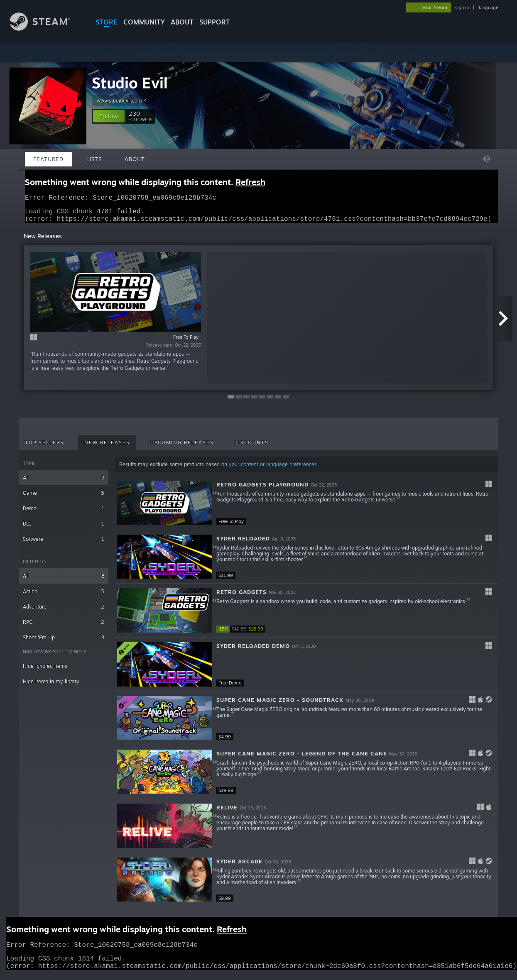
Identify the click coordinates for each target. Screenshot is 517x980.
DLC (64, 529)
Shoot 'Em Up (64, 642)
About (182, 22)
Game (64, 498)
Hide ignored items (45, 671)
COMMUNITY (144, 22)
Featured (48, 159)
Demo (64, 513)
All (64, 483)
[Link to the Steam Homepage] (46, 28)
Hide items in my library (51, 686)
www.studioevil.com (123, 100)
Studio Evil (130, 83)
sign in (462, 7)
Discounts (251, 447)
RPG (64, 627)
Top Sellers (44, 447)
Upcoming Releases (182, 447)
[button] (109, 116)
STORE (107, 22)
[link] (241, 634)
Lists (94, 159)
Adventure (64, 612)
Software (64, 544)
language (489, 7)
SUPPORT (215, 22)
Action (64, 596)
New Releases (107, 447)
